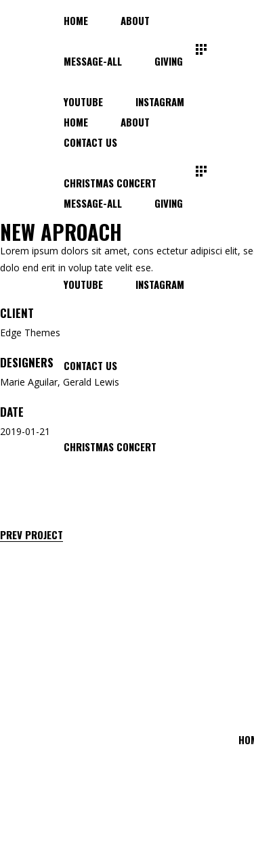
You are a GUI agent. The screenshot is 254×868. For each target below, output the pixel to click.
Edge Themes (30, 333)
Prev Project (31, 535)
